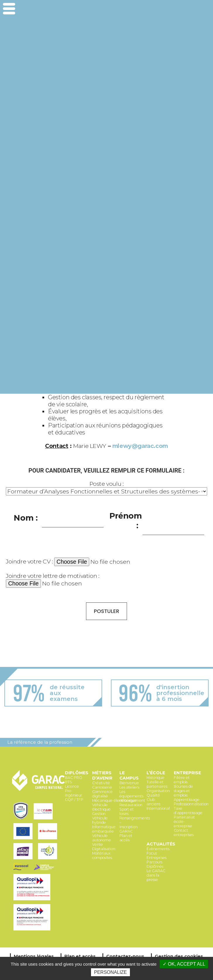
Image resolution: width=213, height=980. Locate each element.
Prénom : (126, 521)
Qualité (153, 795)
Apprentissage (187, 800)
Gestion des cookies (179, 956)
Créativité (101, 783)
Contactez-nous (125, 956)
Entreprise (187, 773)
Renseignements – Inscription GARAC (135, 825)
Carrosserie (102, 787)
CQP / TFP (74, 800)
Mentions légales (34, 956)
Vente (98, 844)
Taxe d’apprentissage (188, 811)
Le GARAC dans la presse (156, 875)
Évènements (158, 849)
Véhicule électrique (101, 807)
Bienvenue (129, 783)
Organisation (158, 791)
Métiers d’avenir (102, 775)
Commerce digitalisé (102, 794)
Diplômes (77, 773)
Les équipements (131, 794)
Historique (156, 778)
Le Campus (129, 775)
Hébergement (132, 800)
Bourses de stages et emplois (183, 791)
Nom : (26, 518)
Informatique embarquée (104, 829)
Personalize (110, 972)
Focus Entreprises (157, 855)
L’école (156, 773)
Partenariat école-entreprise (184, 822)
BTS (68, 782)
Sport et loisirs (127, 811)
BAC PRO (74, 778)
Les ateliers (129, 787)
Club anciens (153, 802)
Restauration (131, 805)
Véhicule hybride (100, 820)
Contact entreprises (184, 833)
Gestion (99, 814)
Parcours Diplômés (155, 864)
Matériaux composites (102, 855)
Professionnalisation (191, 804)
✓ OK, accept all (184, 964)
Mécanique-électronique (114, 800)
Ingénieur (74, 795)
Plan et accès (126, 838)
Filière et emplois (182, 780)
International (158, 808)
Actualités (161, 844)
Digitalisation (104, 849)
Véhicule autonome (102, 838)
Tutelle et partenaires (157, 784)
